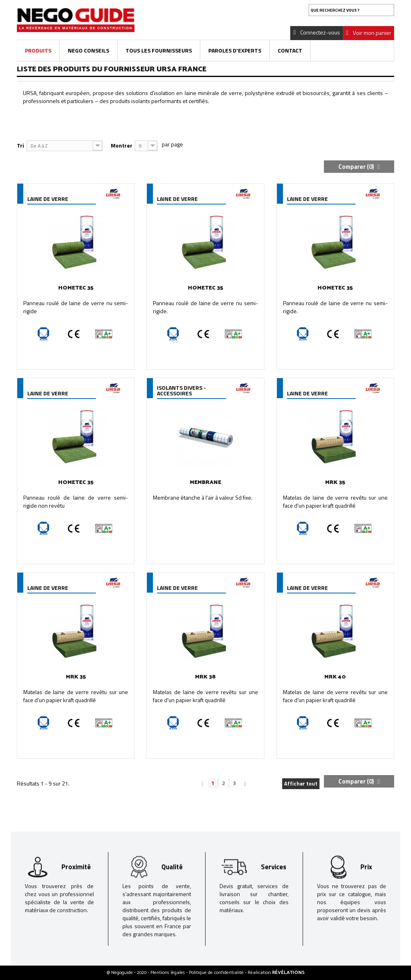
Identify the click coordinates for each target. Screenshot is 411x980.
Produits (38, 50)
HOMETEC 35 (76, 288)
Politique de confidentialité (217, 973)
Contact (290, 50)
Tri (20, 145)
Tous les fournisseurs (159, 50)
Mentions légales (168, 973)
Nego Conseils (89, 50)
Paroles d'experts (235, 50)
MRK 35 (335, 483)
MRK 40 (335, 677)
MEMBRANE (205, 483)
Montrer (122, 145)
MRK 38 (205, 677)
